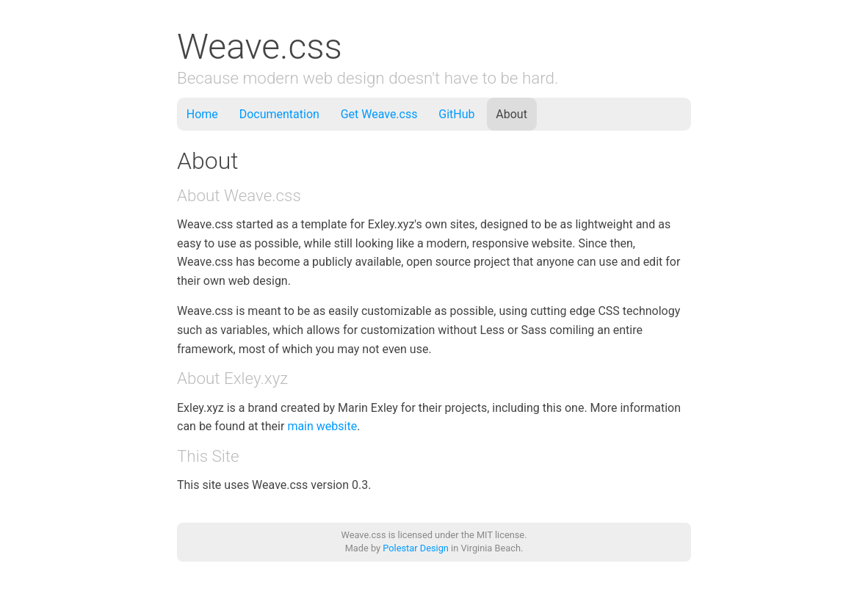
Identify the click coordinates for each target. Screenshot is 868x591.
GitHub (456, 114)
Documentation (279, 114)
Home (202, 114)
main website (322, 426)
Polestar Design (416, 548)
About (511, 114)
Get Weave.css (379, 114)
